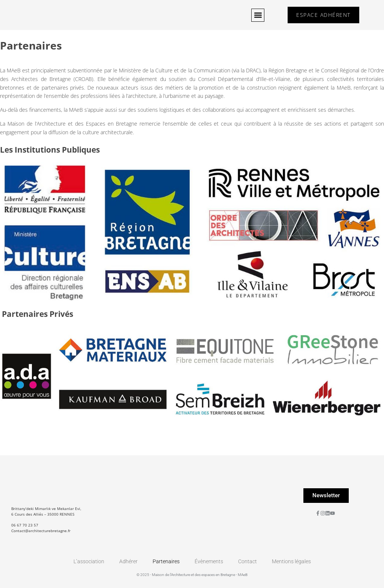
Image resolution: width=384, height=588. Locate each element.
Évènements (209, 561)
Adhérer (128, 561)
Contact (247, 561)
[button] (256, 15)
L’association (89, 561)
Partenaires (166, 561)
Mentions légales (291, 561)
